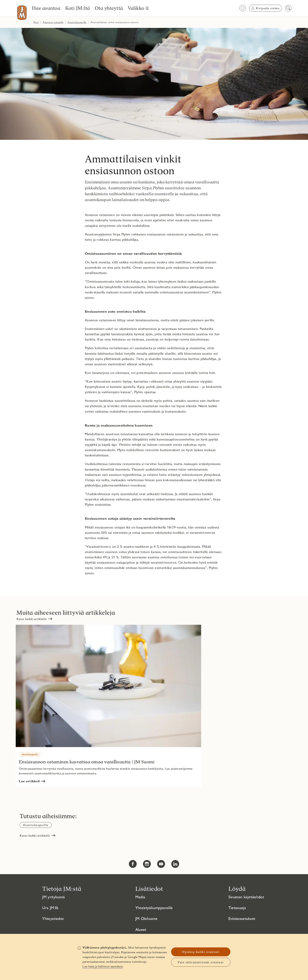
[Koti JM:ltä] (78, 8)
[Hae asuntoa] (46, 8)
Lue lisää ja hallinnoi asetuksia (103, 966)
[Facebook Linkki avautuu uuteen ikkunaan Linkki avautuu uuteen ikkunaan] (133, 864)
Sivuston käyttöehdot (246, 897)
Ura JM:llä (50, 908)
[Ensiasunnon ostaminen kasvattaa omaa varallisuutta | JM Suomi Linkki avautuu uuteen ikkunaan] (108, 706)
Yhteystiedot (53, 919)
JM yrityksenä (54, 897)
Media (140, 897)
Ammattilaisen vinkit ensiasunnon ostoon (133, 165)
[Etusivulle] (22, 13)
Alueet (141, 929)
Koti (36, 22)
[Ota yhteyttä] (109, 8)
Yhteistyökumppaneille (154, 908)
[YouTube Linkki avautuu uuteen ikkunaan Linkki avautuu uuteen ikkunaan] (161, 864)
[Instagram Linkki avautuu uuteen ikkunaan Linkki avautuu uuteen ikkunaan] (147, 864)
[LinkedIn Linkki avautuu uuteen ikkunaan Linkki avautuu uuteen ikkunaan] (175, 864)
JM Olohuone (146, 919)
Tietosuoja (237, 908)
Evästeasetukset (242, 919)
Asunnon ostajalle (53, 22)
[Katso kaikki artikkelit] (34, 619)
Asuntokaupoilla (77, 22)
